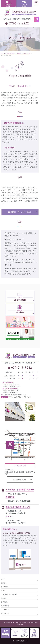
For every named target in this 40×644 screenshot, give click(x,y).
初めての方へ (5, 587)
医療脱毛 (4, 598)
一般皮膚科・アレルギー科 (9, 594)
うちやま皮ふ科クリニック (23, 623)
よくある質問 (5, 610)
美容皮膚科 (4, 602)
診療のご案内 (5, 591)
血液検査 (20, 212)
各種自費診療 (5, 606)
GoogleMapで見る (20, 479)
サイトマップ (5, 613)
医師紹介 (4, 583)
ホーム (3, 579)
